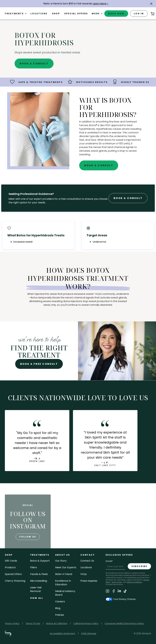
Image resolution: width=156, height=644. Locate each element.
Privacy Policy (12, 623)
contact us (87, 561)
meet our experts (66, 567)
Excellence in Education (63, 583)
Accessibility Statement (62, 634)
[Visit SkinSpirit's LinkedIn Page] (119, 592)
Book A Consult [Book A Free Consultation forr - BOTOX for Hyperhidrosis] (128, 198)
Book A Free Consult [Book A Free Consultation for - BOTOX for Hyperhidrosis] (39, 364)
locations (86, 567)
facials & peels (39, 574)
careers (60, 601)
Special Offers (13, 574)
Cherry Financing (15, 581)
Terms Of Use (33, 623)
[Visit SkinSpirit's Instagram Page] (107, 592)
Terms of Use (117, 582)
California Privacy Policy (86, 623)
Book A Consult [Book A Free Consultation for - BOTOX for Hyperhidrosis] (34, 64)
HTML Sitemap (89, 634)
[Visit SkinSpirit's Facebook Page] (114, 592)
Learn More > (100, 4)
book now (116, 14)
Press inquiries (89, 581)
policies (60, 615)
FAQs (84, 574)
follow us (28, 544)
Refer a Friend (64, 574)
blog (58, 608)
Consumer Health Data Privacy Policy (124, 623)
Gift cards (11, 561)
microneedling (39, 581)
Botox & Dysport (40, 561)
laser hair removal (36, 589)
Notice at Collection (134, 582)
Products (10, 567)
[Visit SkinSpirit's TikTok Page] (125, 592)
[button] (151, 4)
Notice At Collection (57, 623)
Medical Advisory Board (65, 593)
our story (61, 561)
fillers (34, 567)
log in (139, 14)
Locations (39, 14)
